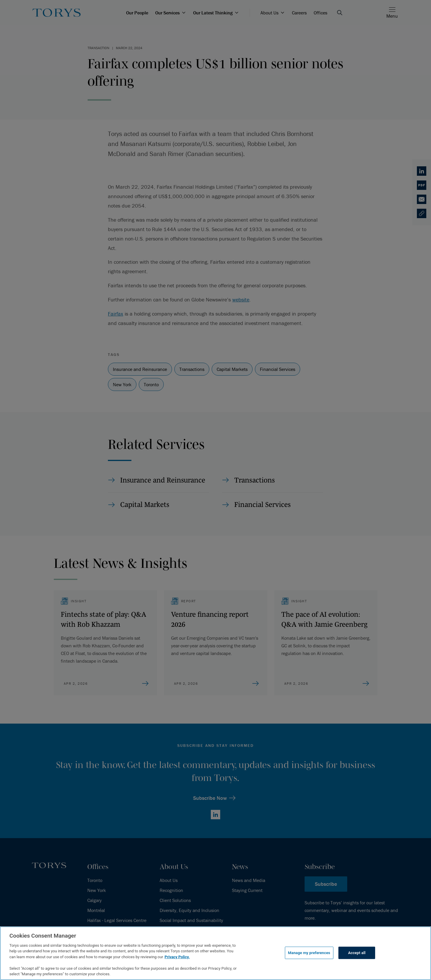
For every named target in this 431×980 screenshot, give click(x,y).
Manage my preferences (309, 953)
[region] (215, 953)
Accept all (357, 953)
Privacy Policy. (177, 957)
